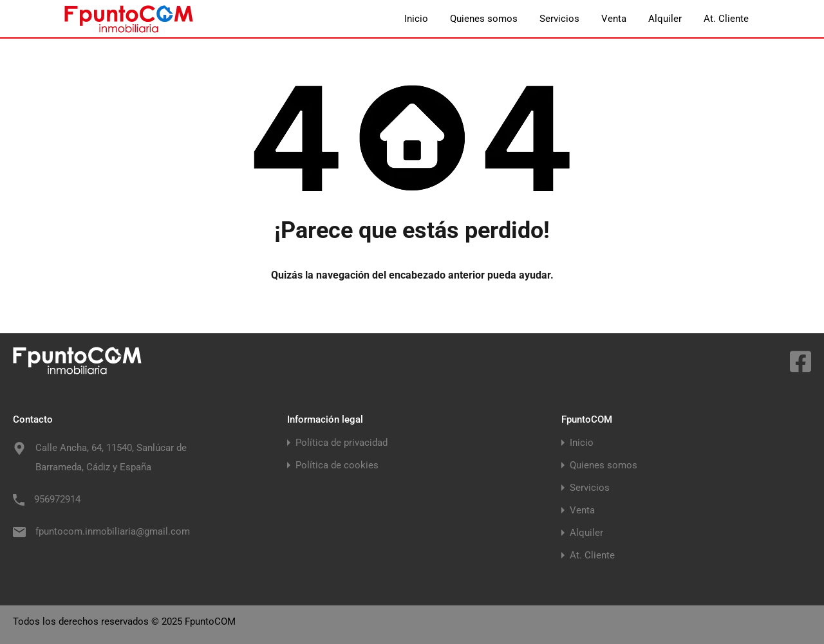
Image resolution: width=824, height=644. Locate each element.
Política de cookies (337, 465)
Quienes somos (484, 19)
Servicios (559, 19)
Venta (614, 19)
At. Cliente (726, 19)
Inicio (416, 19)
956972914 (57, 499)
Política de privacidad (342, 443)
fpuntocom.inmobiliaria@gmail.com (113, 531)
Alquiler (665, 19)
